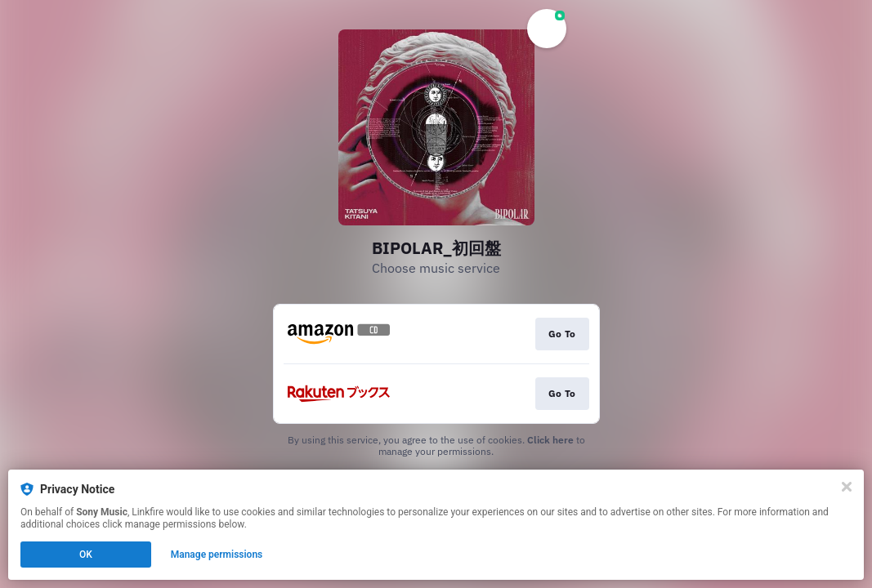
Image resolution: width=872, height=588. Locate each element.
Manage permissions (217, 555)
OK (86, 555)
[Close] (847, 487)
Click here (550, 440)
